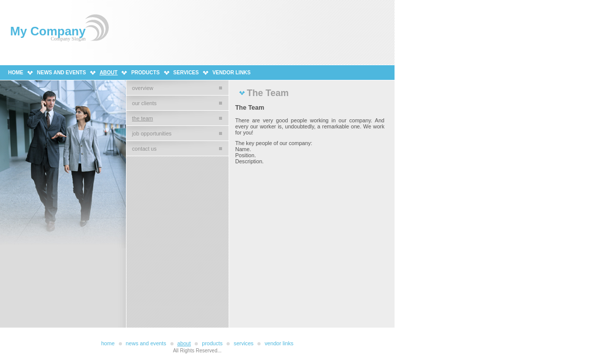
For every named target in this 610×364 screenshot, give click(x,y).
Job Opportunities (152, 133)
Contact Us (144, 149)
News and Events (61, 73)
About (109, 73)
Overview (143, 88)
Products (145, 73)
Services (186, 73)
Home (16, 73)
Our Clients (144, 103)
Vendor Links (232, 73)
